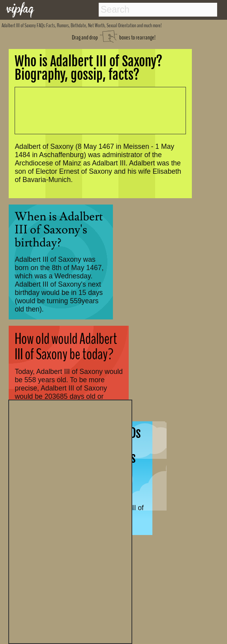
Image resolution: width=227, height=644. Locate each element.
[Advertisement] (70, 521)
